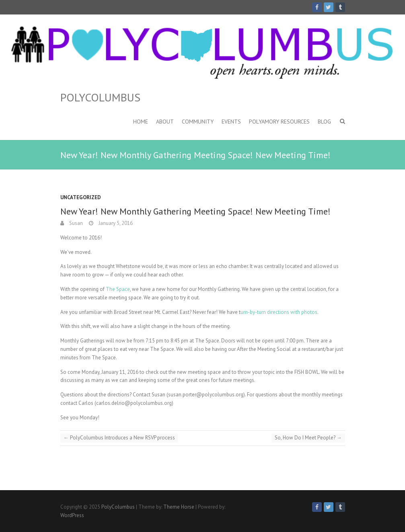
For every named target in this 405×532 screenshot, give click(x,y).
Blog (324, 122)
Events (231, 122)
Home (141, 122)
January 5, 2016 (115, 223)
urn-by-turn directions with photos (279, 312)
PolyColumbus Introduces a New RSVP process (119, 438)
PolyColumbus (100, 97)
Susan (75, 223)
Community (198, 122)
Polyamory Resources (279, 122)
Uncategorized (81, 197)
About (165, 122)
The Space (118, 289)
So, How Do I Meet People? (308, 438)
